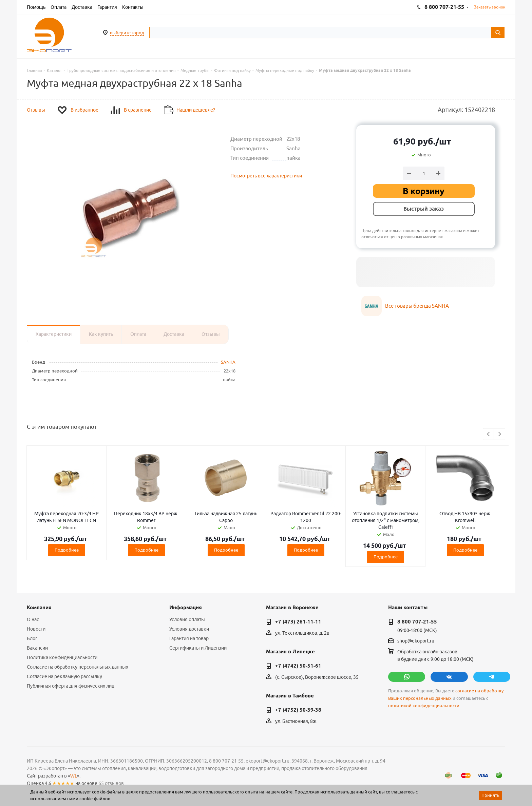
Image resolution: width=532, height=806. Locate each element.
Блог (32, 638)
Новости (36, 629)
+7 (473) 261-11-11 (298, 622)
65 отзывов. (112, 783)
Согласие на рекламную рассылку (64, 676)
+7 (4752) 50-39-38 (298, 710)
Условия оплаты (187, 619)
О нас (33, 619)
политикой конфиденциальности (424, 706)
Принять (490, 795)
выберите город (127, 33)
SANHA (228, 362)
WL (74, 776)
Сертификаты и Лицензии (198, 648)
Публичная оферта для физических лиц (71, 686)
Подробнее (67, 550)
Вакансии (37, 648)
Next (500, 434)
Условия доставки (189, 629)
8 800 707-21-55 (417, 622)
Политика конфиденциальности (62, 657)
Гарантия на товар (189, 638)
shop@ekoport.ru (416, 641)
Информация (186, 608)
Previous (489, 434)
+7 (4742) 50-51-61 (298, 666)
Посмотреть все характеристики (266, 176)
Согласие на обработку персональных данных (78, 667)
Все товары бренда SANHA (417, 306)
